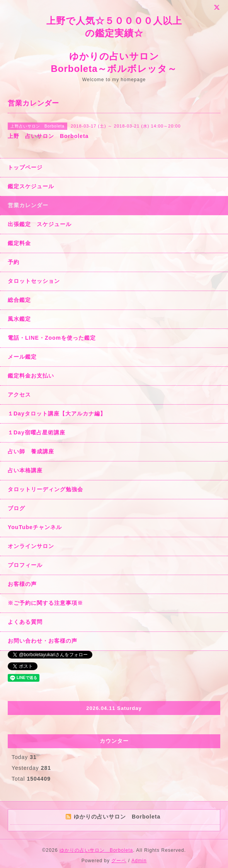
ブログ (16, 508)
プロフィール (25, 565)
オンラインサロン (31, 546)
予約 (14, 262)
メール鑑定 (22, 357)
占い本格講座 (25, 470)
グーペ (119, 861)
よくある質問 (25, 622)
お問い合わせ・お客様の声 (43, 641)
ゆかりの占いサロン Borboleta (96, 850)
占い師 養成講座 (31, 451)
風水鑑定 (19, 319)
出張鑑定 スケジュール (40, 224)
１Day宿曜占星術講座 (37, 432)
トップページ (25, 167)
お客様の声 (22, 584)
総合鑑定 (19, 300)
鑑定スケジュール (31, 186)
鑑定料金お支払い (31, 376)
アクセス (19, 395)
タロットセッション (34, 281)
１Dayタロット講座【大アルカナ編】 (57, 414)
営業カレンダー (28, 205)
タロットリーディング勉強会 (45, 489)
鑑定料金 (19, 243)
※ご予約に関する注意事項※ (45, 603)
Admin (139, 861)
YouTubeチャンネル (35, 527)
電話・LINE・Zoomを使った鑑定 (52, 338)
